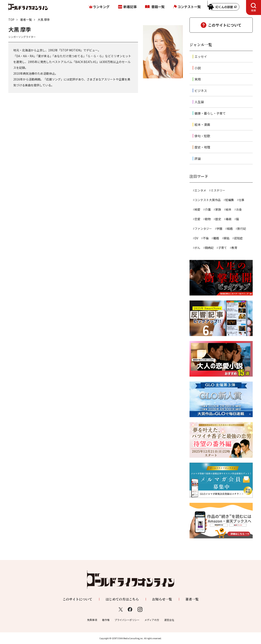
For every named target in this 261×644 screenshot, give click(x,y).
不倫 (206, 238)
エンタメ (200, 190)
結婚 (230, 229)
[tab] (254, 7)
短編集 (230, 200)
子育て (223, 248)
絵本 (229, 209)
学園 (219, 229)
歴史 (218, 219)
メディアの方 (152, 620)
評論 (198, 159)
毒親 (229, 219)
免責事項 (92, 620)
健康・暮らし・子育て (210, 113)
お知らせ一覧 (162, 599)
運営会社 (169, 620)
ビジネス (201, 91)
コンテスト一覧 (189, 7)
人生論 (199, 102)
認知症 (238, 238)
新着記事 (130, 7)
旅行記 (242, 229)
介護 (208, 209)
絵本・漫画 (202, 124)
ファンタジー (203, 229)
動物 (208, 219)
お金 (239, 209)
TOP (11, 20)
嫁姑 (227, 238)
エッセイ (201, 56)
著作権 (106, 620)
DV (196, 238)
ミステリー (218, 190)
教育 (234, 248)
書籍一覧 (158, 7)
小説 (198, 68)
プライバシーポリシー (127, 620)
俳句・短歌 (202, 136)
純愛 (197, 209)
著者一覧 (26, 20)
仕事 (241, 200)
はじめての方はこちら (122, 599)
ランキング (101, 7)
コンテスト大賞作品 (208, 200)
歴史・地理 (202, 147)
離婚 (216, 238)
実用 (198, 79)
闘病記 (209, 248)
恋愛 (197, 219)
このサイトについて (225, 25)
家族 (218, 209)
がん (197, 248)
